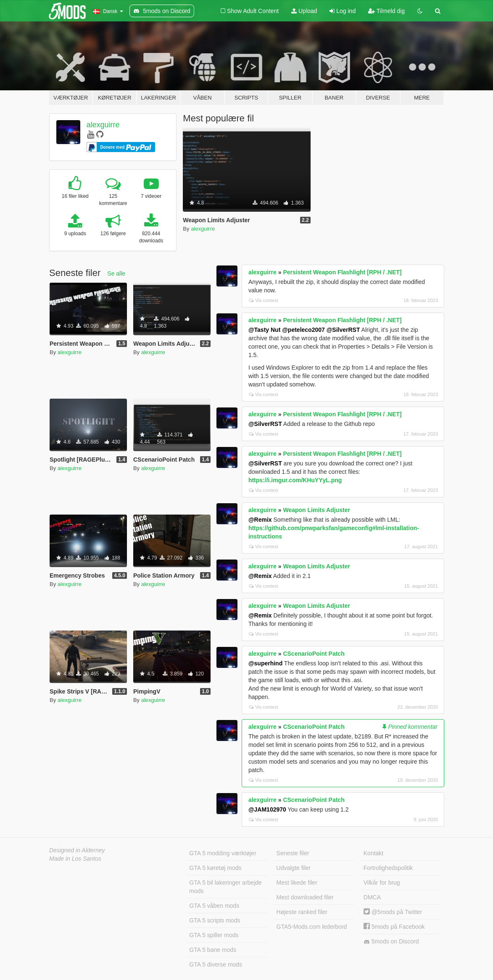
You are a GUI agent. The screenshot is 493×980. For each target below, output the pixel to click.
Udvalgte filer (294, 868)
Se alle (116, 273)
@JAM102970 (267, 809)
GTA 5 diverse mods (216, 964)
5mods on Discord (391, 942)
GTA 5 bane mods (213, 950)
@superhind (265, 663)
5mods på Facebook (394, 927)
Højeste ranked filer (302, 912)
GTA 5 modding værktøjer (223, 853)
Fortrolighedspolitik (388, 868)
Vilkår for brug (382, 883)
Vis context (264, 300)
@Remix (260, 520)
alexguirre (103, 125)
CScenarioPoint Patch (314, 654)
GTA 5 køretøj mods (215, 868)
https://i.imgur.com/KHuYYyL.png (295, 480)
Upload (304, 11)
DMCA (372, 897)
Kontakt (373, 853)
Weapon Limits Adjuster (316, 510)
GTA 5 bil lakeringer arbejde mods (225, 887)
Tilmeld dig (386, 11)
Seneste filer (293, 853)
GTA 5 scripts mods (215, 920)
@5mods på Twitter (393, 912)
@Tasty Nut (264, 330)
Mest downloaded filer (305, 897)
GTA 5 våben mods (214, 906)
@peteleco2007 (303, 330)
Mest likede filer (297, 883)
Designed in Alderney (77, 850)
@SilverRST (343, 330)
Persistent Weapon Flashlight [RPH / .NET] (342, 272)
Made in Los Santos (75, 859)
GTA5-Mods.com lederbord (312, 927)
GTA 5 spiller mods (214, 935)
